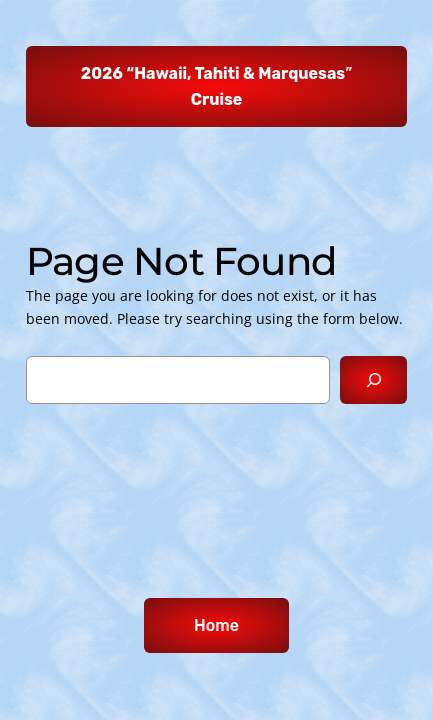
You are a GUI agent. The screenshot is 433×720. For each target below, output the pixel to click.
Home (216, 625)
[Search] (373, 379)
